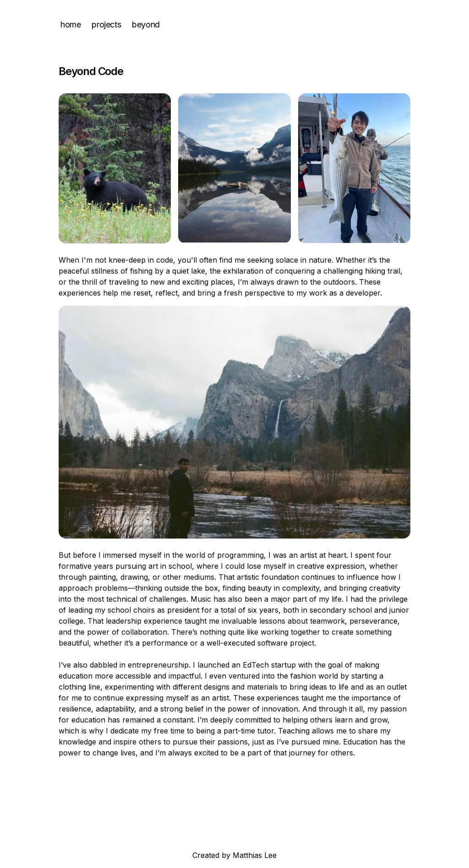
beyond (146, 24)
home (71, 24)
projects (106, 24)
